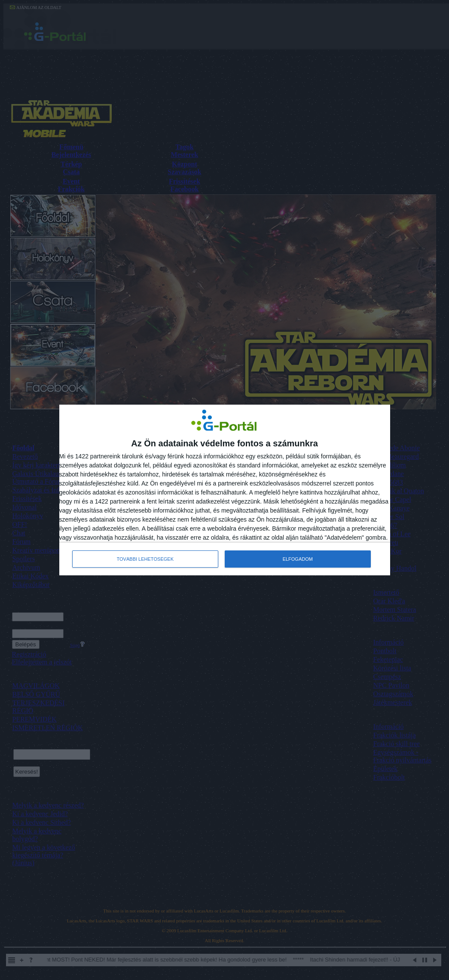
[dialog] (225, 490)
